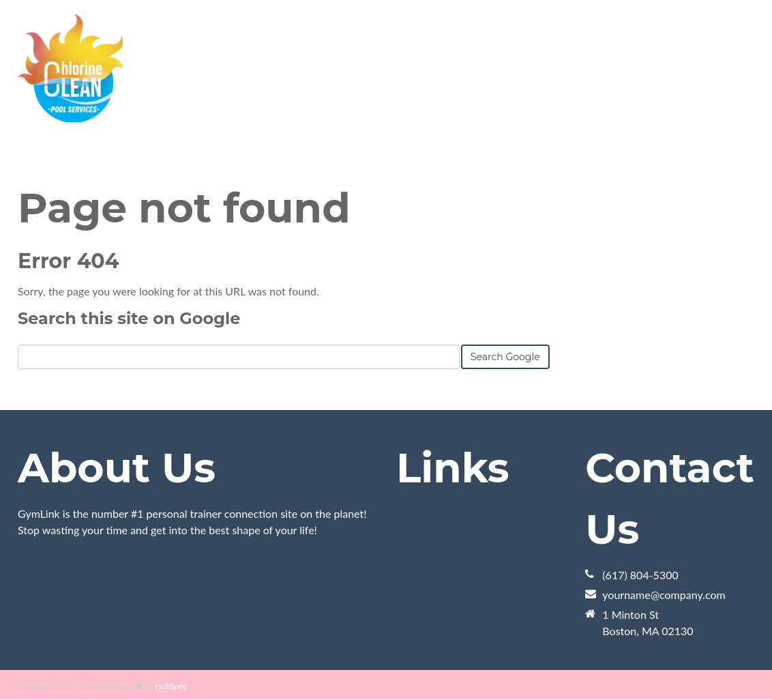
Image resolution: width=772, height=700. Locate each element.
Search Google (505, 357)
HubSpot (170, 686)
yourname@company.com (664, 595)
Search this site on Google (129, 318)
